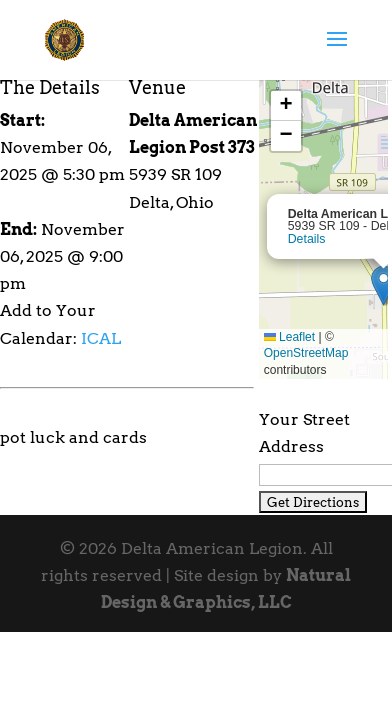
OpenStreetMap (306, 353)
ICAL (101, 338)
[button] (286, 106)
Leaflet (289, 337)
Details (307, 239)
